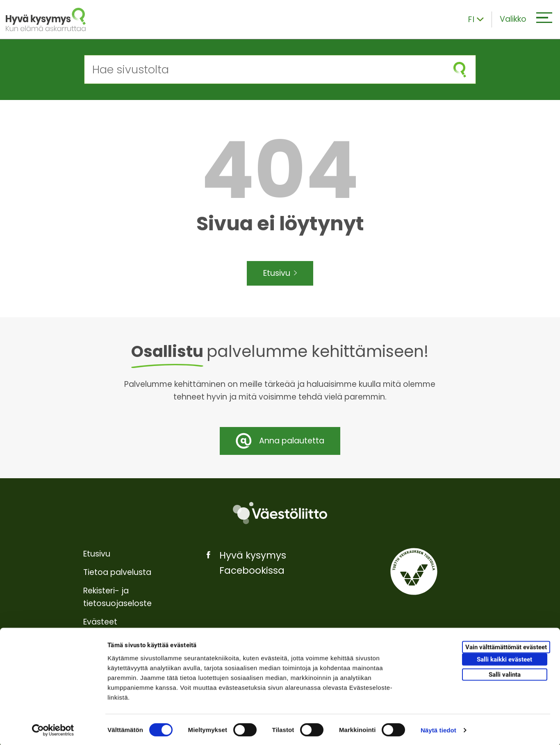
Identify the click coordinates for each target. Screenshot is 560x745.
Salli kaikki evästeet (504, 658)
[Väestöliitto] (280, 513)
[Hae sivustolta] (264, 69)
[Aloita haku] (460, 69)
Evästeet (100, 622)
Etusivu (280, 274)
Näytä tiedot (438, 729)
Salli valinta (505, 673)
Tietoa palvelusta (117, 572)
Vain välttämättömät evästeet (506, 646)
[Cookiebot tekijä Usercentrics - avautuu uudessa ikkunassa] (53, 729)
